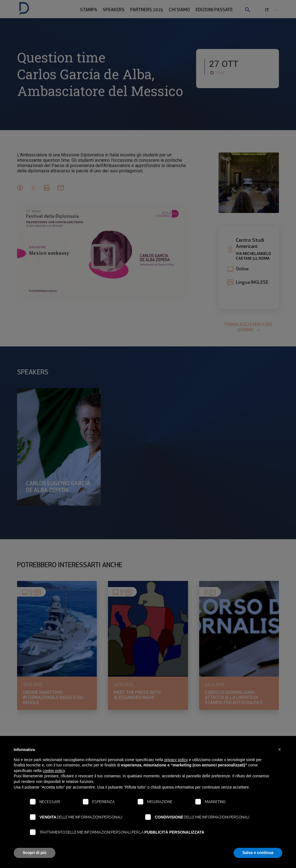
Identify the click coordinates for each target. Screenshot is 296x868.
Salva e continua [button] (258, 853)
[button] (279, 749)
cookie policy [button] (54, 771)
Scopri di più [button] (35, 853)
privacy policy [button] (176, 760)
